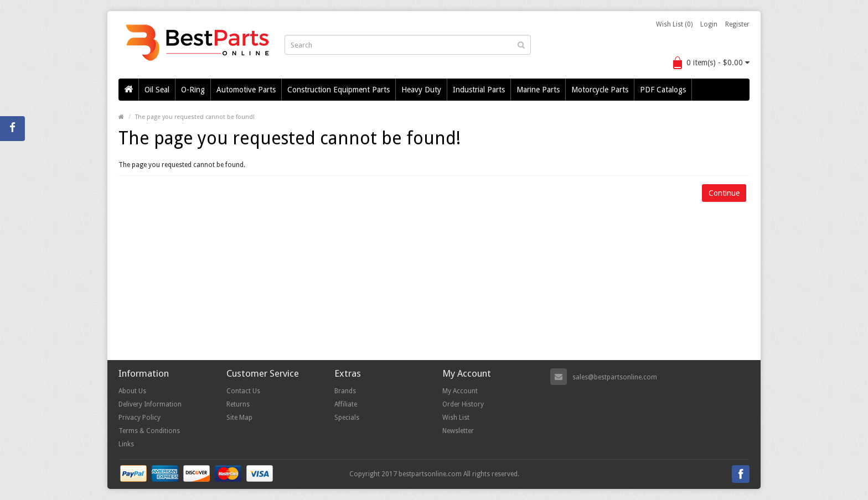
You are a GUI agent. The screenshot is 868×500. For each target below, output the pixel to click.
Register (737, 24)
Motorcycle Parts (600, 90)
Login (709, 24)
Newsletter (458, 431)
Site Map (239, 418)
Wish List (456, 418)
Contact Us (243, 391)
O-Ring (193, 90)
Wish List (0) (674, 24)
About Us (132, 391)
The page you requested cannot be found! (195, 117)
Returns (238, 404)
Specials (347, 418)
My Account (460, 391)
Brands (345, 391)
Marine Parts (538, 90)
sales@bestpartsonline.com (615, 377)
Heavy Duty (421, 90)
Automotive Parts (246, 90)
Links (126, 444)
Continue (724, 193)
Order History (463, 404)
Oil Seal (157, 90)
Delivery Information (150, 404)
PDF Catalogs (663, 90)
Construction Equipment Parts (339, 90)
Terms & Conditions (149, 431)
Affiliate (346, 404)
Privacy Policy (139, 418)
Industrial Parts (479, 90)
